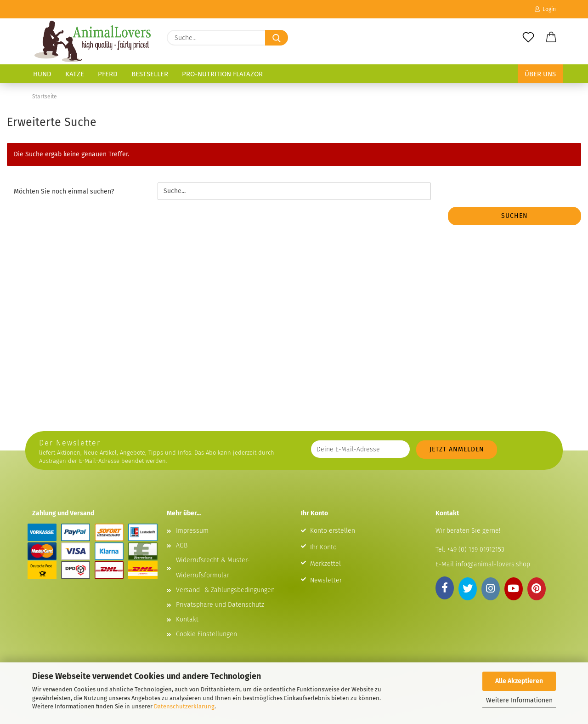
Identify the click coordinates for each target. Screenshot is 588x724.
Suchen (514, 216)
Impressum (192, 531)
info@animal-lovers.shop (493, 564)
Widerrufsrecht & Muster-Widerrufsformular (213, 567)
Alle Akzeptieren (519, 681)
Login (545, 9)
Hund (42, 74)
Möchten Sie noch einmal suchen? (64, 191)
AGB (182, 545)
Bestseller (150, 74)
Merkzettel (325, 564)
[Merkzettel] (528, 38)
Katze (75, 74)
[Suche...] (277, 38)
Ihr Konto (323, 547)
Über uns (540, 74)
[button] (551, 38)
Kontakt (187, 619)
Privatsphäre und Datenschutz (220, 605)
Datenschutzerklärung (184, 706)
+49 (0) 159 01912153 (475, 550)
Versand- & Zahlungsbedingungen (225, 590)
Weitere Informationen (519, 700)
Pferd (108, 74)
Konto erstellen (333, 531)
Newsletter (326, 580)
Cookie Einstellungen (206, 634)
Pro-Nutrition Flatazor (222, 74)
